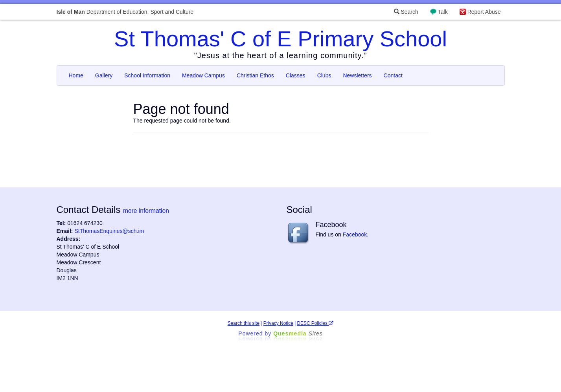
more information (146, 211)
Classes (296, 75)
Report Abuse (484, 12)
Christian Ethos (255, 75)
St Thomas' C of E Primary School (280, 39)
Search (406, 12)
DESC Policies (315, 323)
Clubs (324, 75)
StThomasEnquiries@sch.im (109, 231)
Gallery (104, 75)
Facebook (355, 234)
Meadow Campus (203, 75)
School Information (147, 75)
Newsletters (357, 75)
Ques (298, 333)
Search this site (244, 323)
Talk (443, 12)
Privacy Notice (278, 323)
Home (76, 75)
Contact (393, 75)
